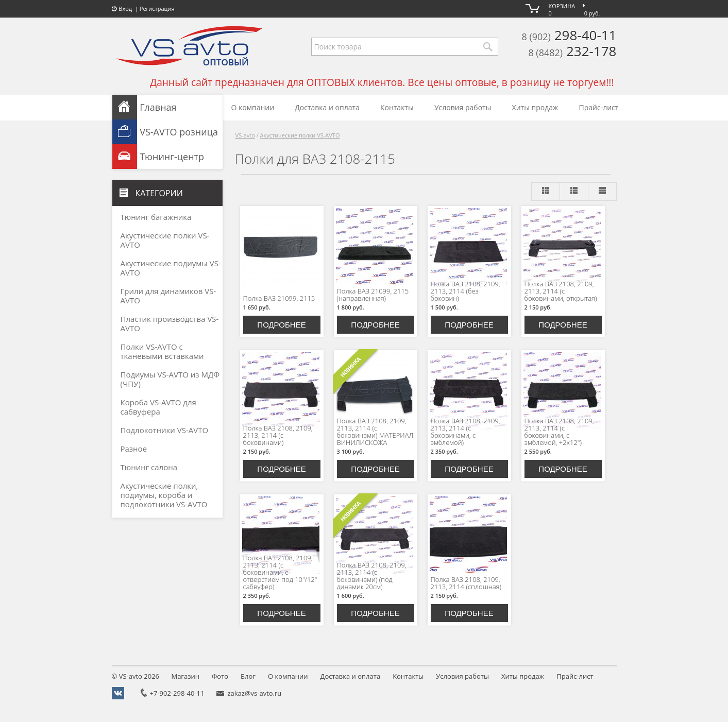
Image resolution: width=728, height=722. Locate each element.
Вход (122, 8)
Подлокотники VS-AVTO (165, 430)
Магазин (185, 676)
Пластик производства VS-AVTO (170, 323)
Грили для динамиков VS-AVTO (168, 296)
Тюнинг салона (149, 467)
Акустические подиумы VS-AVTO (171, 268)
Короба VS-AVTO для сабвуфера (158, 407)
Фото (220, 676)
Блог (248, 676)
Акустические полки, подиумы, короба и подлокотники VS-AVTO (164, 495)
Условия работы (463, 107)
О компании (253, 107)
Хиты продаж (535, 107)
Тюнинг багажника (156, 217)
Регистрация (157, 8)
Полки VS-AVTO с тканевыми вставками (162, 351)
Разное (134, 449)
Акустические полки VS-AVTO (300, 135)
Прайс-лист (599, 107)
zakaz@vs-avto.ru (254, 693)
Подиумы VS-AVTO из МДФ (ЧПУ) (170, 379)
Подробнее (281, 325)
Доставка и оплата (327, 107)
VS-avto (245, 135)
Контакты (397, 107)
